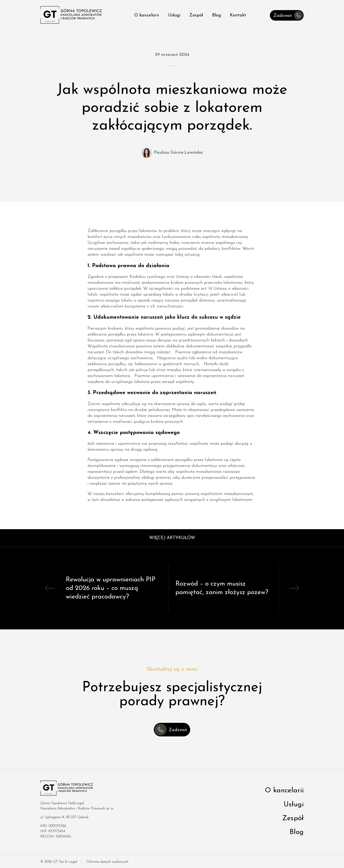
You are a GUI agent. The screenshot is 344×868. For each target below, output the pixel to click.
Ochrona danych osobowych (107, 862)
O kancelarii (147, 15)
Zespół (196, 15)
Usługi (174, 15)
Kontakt (238, 15)
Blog (217, 15)
